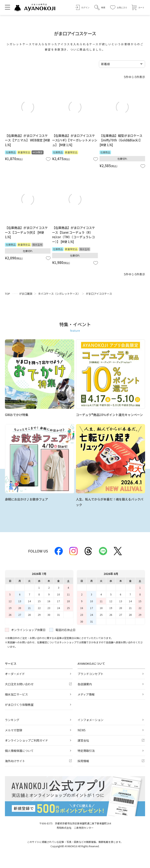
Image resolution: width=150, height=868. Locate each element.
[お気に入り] (119, 8)
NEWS (82, 730)
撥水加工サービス (16, 694)
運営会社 (83, 740)
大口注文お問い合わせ (19, 684)
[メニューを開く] (7, 7)
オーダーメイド (15, 674)
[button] (100, 8)
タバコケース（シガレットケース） (59, 294)
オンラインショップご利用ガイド (26, 740)
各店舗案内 (85, 684)
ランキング (12, 720)
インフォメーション (90, 720)
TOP (7, 294)
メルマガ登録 (14, 730)
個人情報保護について (19, 751)
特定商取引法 (86, 751)
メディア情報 (86, 694)
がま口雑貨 (26, 294)
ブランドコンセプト (90, 674)
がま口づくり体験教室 (19, 705)
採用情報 (83, 761)
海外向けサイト (15, 761)
